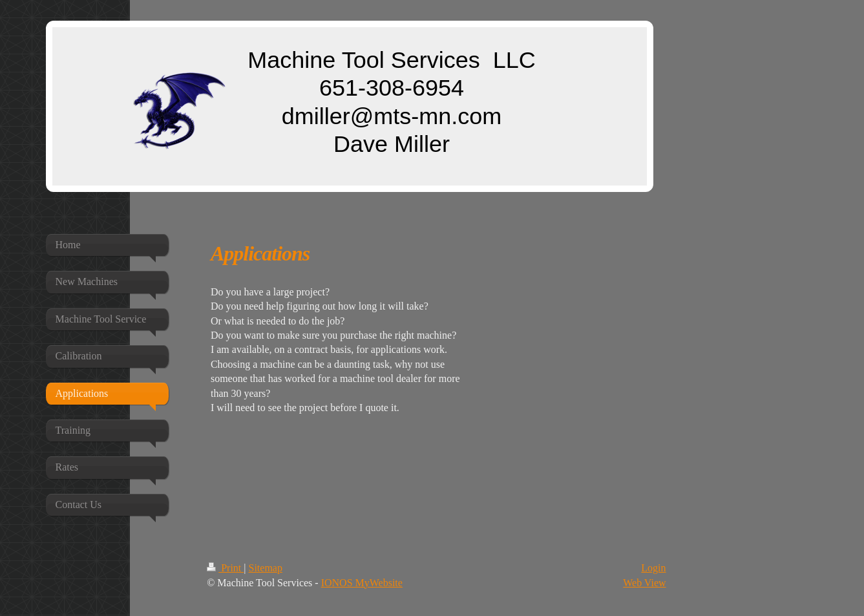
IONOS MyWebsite (362, 583)
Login (653, 568)
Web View (644, 583)
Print (225, 568)
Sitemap (265, 568)
